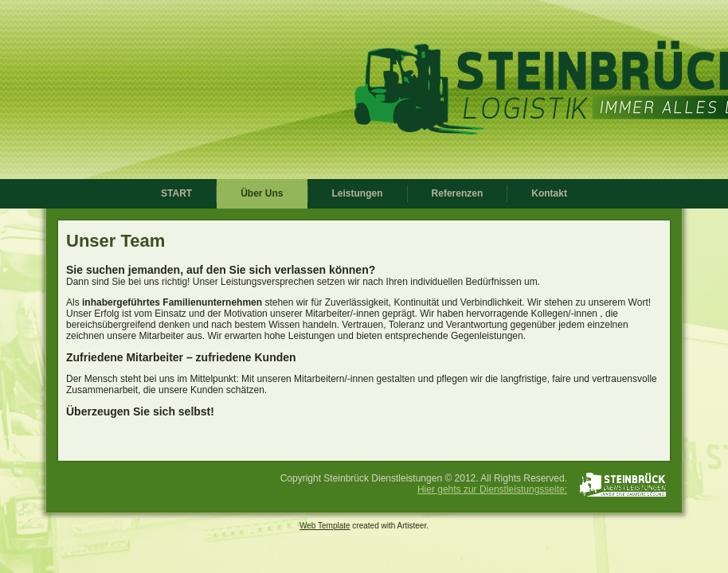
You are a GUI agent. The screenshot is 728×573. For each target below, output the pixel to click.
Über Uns (262, 193)
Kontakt (549, 193)
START (176, 193)
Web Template (325, 526)
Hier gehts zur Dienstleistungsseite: (492, 489)
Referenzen (458, 193)
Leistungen (358, 193)
